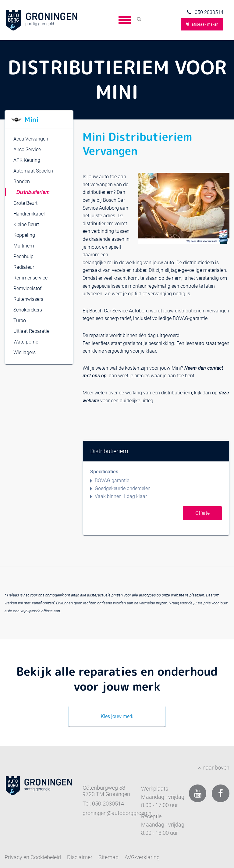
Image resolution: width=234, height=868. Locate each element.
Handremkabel (29, 214)
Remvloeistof (27, 288)
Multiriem (24, 246)
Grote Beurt (25, 203)
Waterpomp (26, 342)
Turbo (20, 320)
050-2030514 (108, 804)
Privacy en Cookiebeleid (33, 857)
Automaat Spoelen (33, 171)
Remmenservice (30, 278)
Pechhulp (23, 256)
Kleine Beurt (26, 224)
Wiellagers (25, 352)
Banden (22, 181)
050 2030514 (208, 12)
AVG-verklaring (142, 857)
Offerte (202, 513)
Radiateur (24, 267)
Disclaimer (80, 857)
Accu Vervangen (31, 139)
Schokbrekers (28, 310)
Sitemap (108, 857)
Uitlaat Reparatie (31, 331)
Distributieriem (33, 193)
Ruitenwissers (28, 299)
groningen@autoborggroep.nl (118, 813)
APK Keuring (27, 160)
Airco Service (27, 149)
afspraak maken (202, 24)
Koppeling (24, 235)
